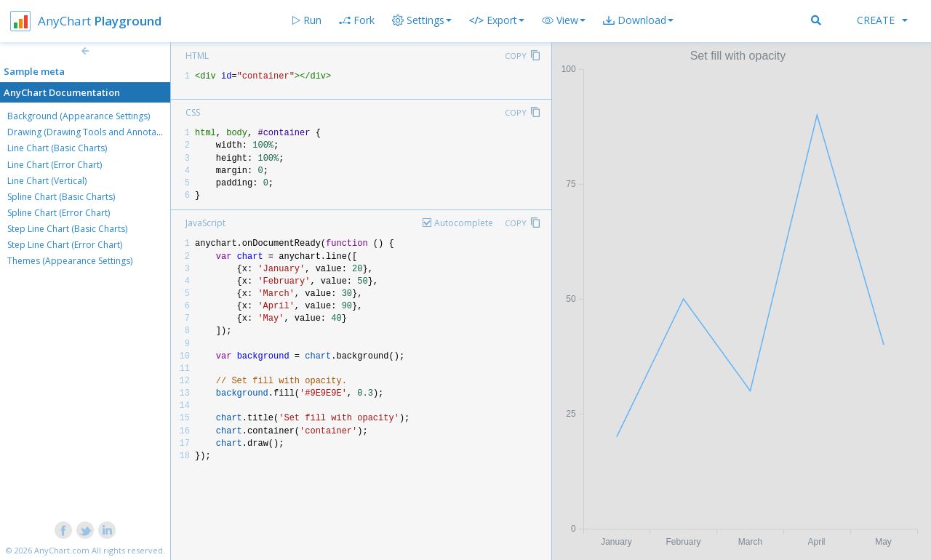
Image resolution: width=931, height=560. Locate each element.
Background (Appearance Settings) (79, 116)
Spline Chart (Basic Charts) (61, 197)
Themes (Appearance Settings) (70, 261)
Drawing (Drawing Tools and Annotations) (93, 132)
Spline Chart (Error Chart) (59, 213)
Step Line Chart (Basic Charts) (67, 229)
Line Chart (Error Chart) (55, 165)
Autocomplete (464, 223)
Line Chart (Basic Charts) (57, 148)
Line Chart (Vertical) (47, 181)
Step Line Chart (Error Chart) (65, 245)
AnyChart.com (62, 550)
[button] (564, 20)
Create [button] (882, 20)
